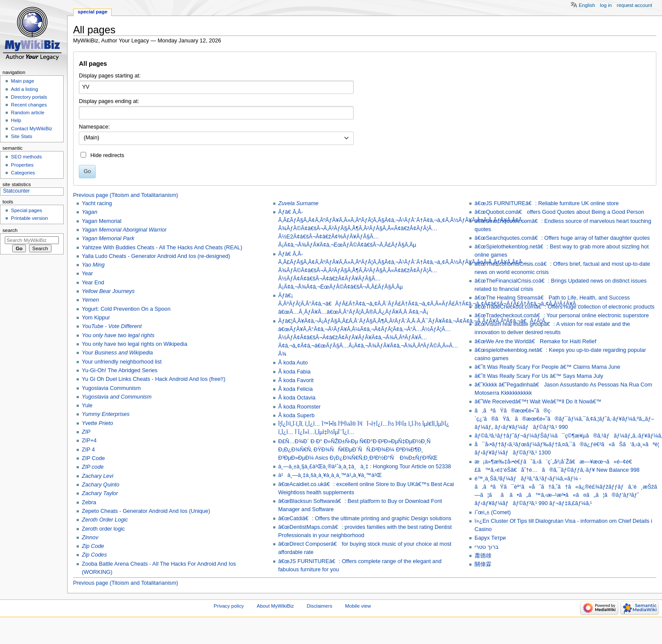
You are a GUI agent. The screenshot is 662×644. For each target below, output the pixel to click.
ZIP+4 (89, 441)
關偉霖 (483, 564)
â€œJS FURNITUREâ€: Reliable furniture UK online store (547, 203)
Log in (606, 5)
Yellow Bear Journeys (108, 291)
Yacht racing (97, 203)
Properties (22, 165)
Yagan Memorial (102, 221)
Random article (27, 113)
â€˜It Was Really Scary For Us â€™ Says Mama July (539, 376)
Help (16, 120)
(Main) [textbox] (91, 138)
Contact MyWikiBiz (31, 129)
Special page (92, 12)
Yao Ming (93, 265)
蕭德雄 (483, 556)
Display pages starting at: (110, 76)
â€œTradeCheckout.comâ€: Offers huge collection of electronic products (565, 307)
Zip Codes (94, 555)
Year (87, 274)
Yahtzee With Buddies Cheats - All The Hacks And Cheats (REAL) (162, 248)
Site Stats (21, 136)
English (587, 5)
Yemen (90, 300)
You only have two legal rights (118, 335)
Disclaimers (319, 606)
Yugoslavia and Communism (117, 397)
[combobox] (216, 138)
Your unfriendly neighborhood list (122, 362)
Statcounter (16, 191)
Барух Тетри (490, 538)
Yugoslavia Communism (111, 388)
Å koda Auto (293, 363)
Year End (93, 283)
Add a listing (24, 89)
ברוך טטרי (487, 547)
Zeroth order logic (103, 529)
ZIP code (93, 467)
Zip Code (93, 546)
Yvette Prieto (97, 423)
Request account (635, 5)
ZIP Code (93, 458)
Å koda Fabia (295, 372)
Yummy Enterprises (106, 414)
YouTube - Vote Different (112, 326)
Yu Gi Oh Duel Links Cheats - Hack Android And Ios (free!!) (153, 379)
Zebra (89, 502)
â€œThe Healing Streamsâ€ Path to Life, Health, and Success (552, 298)
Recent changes (29, 105)
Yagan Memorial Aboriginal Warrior (124, 230)
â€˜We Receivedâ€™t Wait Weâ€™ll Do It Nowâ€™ (538, 402)
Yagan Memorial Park (108, 238)
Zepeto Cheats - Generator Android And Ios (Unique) (146, 511)
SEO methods (26, 157)
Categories (23, 173)
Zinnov (90, 538)
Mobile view (358, 606)
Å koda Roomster (300, 407)
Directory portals (29, 97)
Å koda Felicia (296, 389)
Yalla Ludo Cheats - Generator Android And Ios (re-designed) (156, 256)
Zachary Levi (98, 476)
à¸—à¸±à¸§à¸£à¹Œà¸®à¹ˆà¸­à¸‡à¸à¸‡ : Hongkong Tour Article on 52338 (365, 467)
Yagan (90, 212)
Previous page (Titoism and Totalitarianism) (126, 195)
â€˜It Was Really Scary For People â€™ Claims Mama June (547, 367)
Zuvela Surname (299, 203)
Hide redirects (107, 155)
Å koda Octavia (297, 398)
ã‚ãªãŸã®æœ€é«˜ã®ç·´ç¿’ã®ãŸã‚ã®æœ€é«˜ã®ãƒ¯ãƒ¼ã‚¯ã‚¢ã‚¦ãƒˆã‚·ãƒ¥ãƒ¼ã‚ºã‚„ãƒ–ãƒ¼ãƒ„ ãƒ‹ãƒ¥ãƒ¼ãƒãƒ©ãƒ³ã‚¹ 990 (564, 419)
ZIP (86, 432)
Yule (87, 406)
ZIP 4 (88, 450)
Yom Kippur (96, 318)
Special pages (26, 210)
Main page (23, 81)
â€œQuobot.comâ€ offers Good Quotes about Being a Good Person (559, 212)
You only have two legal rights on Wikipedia (135, 344)
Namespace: (94, 127)
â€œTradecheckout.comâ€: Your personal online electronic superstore (562, 316)
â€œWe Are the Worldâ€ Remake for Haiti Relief (535, 341)
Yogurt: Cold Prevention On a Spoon (126, 309)
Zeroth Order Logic (105, 520)
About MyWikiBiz (275, 606)
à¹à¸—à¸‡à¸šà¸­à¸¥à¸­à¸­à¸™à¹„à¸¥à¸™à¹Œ (330, 475)
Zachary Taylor (100, 493)
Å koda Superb (297, 415)
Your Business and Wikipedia (117, 353)
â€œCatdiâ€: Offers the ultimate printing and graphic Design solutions (365, 518)
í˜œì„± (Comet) (493, 512)
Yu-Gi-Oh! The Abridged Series (120, 370)
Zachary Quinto (101, 485)
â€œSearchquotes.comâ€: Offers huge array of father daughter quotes (562, 238)
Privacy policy (229, 606)
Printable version (29, 218)
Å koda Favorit (296, 380)
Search (10, 230)
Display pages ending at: (109, 101)
